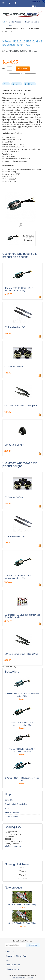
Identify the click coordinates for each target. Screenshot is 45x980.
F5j (5, 84)
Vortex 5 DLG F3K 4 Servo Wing (22, 904)
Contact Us (9, 800)
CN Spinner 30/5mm (14, 367)
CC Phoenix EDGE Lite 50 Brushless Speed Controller (22, 616)
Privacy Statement (12, 817)
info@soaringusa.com (13, 846)
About (7, 808)
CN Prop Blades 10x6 (15, 327)
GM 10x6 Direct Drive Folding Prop (21, 654)
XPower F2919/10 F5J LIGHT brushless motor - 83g (19, 289)
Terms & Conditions (12, 812)
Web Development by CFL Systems (23, 978)
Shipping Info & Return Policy (16, 804)
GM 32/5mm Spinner (14, 445)
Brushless (28, 84)
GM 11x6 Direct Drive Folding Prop (21, 406)
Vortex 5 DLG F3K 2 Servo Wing (22, 923)
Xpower (15, 84)
